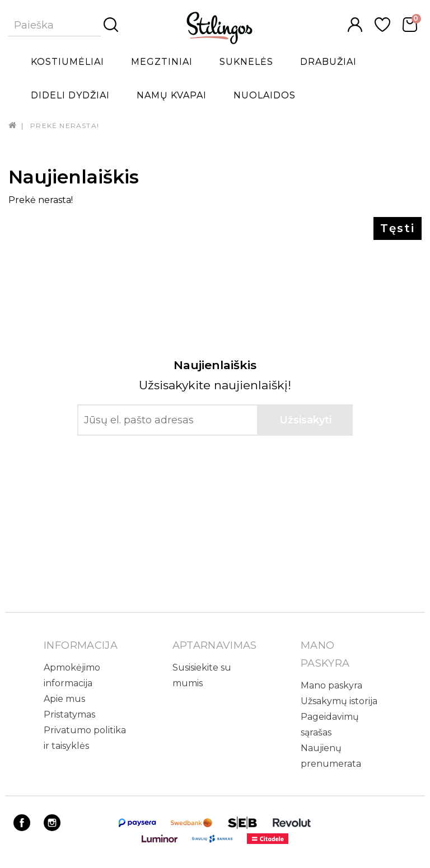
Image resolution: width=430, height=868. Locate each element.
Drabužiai (328, 62)
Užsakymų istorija (339, 701)
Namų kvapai (172, 95)
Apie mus (64, 699)
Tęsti (398, 228)
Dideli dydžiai (70, 95)
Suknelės (246, 62)
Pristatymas (69, 714)
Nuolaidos (265, 95)
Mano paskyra (331, 685)
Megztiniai (162, 62)
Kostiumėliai (67, 62)
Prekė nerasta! (65, 126)
